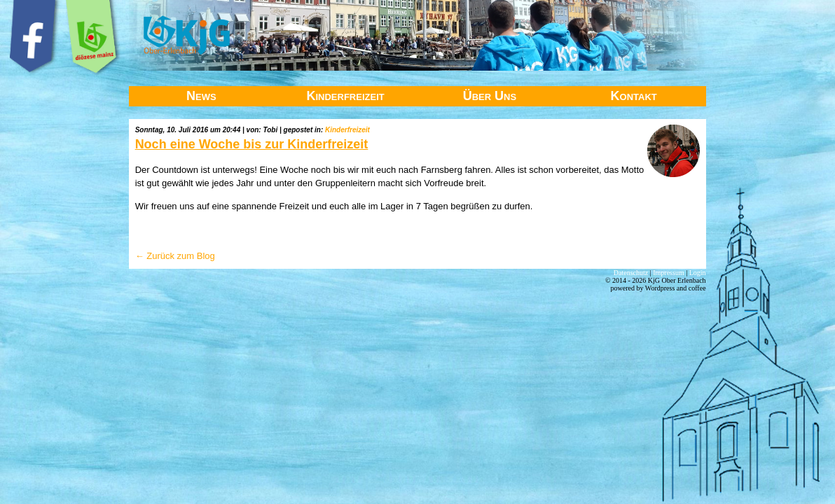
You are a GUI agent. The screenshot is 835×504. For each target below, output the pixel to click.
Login (698, 273)
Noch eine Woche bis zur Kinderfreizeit (252, 144)
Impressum (668, 273)
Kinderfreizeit (345, 96)
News (201, 96)
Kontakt (634, 96)
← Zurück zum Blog (175, 256)
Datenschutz (631, 273)
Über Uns (490, 96)
